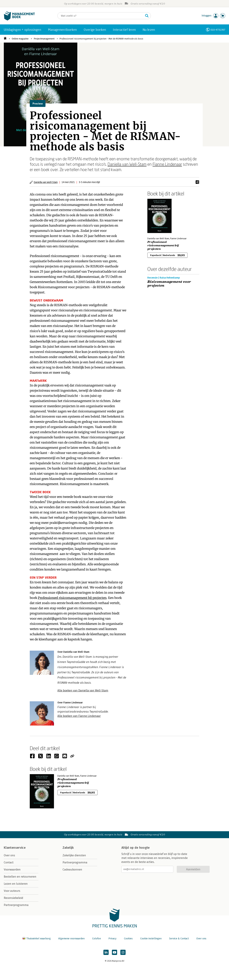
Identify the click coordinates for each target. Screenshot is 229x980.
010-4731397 (218, 30)
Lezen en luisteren (16, 884)
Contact (9, 862)
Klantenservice (15, 848)
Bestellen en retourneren (20, 877)
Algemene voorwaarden (71, 939)
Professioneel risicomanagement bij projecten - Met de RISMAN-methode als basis (101, 39)
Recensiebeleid (13, 898)
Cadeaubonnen (72, 870)
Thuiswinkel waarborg (37, 939)
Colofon (97, 939)
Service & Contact (179, 939)
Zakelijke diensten (74, 855)
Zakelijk (68, 848)
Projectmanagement (44, 39)
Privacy (112, 939)
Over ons (9, 855)
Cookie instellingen (151, 939)
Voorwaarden (12, 870)
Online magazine (20, 39)
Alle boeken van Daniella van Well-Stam (83, 690)
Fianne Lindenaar (167, 164)
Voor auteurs (12, 891)
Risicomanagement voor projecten (169, 284)
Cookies (128, 939)
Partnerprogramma (16, 905)
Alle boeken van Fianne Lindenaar (79, 716)
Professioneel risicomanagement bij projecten (72, 598)
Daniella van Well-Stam (127, 164)
